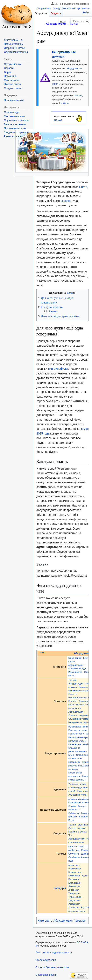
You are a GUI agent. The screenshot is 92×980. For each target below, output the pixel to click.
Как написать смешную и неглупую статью (79, 737)
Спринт (72, 806)
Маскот (85, 850)
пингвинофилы (58, 369)
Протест (72, 701)
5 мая (85, 429)
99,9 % (56, 84)
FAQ (85, 658)
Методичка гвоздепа (79, 722)
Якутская (86, 907)
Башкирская (75, 869)
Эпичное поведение (79, 715)
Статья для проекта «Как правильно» (78, 758)
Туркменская (75, 897)
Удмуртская (74, 900)
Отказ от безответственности (52, 967)
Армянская (74, 865)
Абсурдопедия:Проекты (69, 921)
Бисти (83, 187)
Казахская (73, 879)
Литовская (74, 890)
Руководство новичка (79, 727)
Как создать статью (78, 730)
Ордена (72, 828)
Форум (81, 828)
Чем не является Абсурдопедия (79, 708)
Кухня (71, 755)
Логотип (79, 847)
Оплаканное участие (79, 719)
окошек (65, 201)
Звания (72, 825)
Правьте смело (76, 734)
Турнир (81, 806)
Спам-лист (82, 791)
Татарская (73, 893)
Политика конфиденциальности (54, 953)
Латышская (74, 886)
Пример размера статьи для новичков (79, 765)
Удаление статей (77, 784)
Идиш (84, 876)
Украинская (74, 904)
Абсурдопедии (74, 68)
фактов (78, 95)
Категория (44, 921)
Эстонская (74, 907)
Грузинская (74, 876)
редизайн (74, 850)
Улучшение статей (78, 795)
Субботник (74, 813)
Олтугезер (74, 854)
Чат (70, 835)
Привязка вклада (77, 668)
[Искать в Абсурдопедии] (81, 21)
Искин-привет (75, 672)
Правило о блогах (77, 832)
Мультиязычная (77, 911)
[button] (13, 136)
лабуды (65, 103)
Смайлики (73, 857)
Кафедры (60, 888)
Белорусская (75, 872)
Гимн (71, 847)
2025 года (43, 433)
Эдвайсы (85, 854)
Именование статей (78, 744)
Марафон (73, 810)
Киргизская (74, 883)
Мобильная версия (46, 975)
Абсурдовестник (77, 839)
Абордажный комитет (79, 799)
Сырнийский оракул (78, 803)
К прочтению (75, 658)
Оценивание (84, 825)
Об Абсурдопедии (46, 960)
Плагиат (80, 705)
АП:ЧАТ (58, 120)
